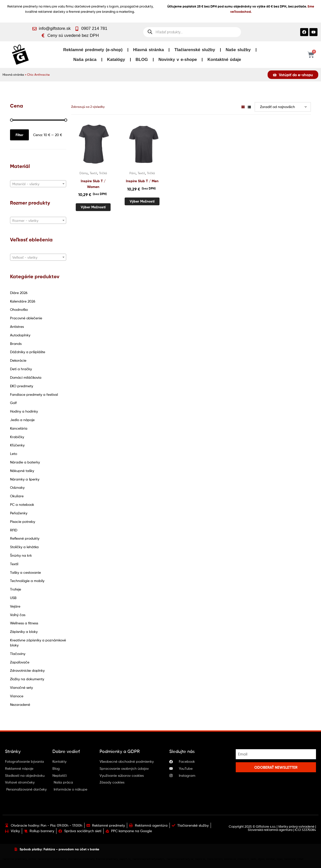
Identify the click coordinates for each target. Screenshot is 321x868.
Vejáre (15, 606)
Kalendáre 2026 (23, 301)
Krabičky (17, 437)
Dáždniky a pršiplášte (28, 352)
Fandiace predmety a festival (34, 394)
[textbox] (38, 184)
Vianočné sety (21, 687)
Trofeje (16, 589)
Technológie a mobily (27, 581)
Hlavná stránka (149, 50)
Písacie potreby (23, 521)
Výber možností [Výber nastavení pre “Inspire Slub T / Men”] (142, 201)
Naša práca (85, 60)
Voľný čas (18, 615)
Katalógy (116, 60)
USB (13, 598)
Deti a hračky (21, 369)
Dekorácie (18, 360)
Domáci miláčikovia (26, 377)
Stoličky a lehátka (24, 547)
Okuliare (17, 496)
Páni (133, 173)
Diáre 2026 (19, 293)
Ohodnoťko (19, 309)
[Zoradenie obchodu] (283, 107)
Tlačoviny (18, 654)
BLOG (142, 60)
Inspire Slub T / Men (142, 181)
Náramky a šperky (25, 479)
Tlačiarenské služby (195, 50)
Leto (14, 454)
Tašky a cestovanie (25, 572)
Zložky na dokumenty (27, 679)
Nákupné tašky (22, 471)
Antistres (17, 326)
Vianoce (17, 696)
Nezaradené (20, 704)
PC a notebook (22, 504)
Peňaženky (19, 513)
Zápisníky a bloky (24, 632)
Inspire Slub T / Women (93, 184)
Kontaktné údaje (224, 60)
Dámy (84, 173)
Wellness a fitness (24, 623)
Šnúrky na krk (21, 555)
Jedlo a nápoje (22, 420)
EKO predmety (22, 386)
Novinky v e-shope (178, 60)
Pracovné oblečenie (26, 318)
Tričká (103, 173)
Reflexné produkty (25, 538)
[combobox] (38, 184)
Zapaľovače (20, 662)
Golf (13, 403)
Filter (19, 135)
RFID (14, 530)
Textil (14, 564)
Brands (16, 344)
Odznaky (17, 487)
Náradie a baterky (25, 462)
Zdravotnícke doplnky (27, 670)
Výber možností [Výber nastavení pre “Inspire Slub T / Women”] (93, 207)
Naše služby (238, 50)
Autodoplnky (20, 335)
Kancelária (19, 428)
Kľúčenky (17, 445)
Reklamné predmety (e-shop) (93, 50)
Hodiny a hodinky (24, 411)
